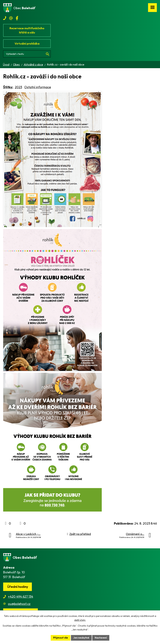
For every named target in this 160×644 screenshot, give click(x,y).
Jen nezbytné (81, 638)
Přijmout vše (61, 638)
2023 (18, 87)
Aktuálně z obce (33, 64)
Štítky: (8, 87)
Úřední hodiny (18, 587)
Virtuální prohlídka (27, 44)
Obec (16, 64)
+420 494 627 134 (21, 597)
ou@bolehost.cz (19, 604)
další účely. (80, 620)
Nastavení (101, 638)
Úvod (6, 64)
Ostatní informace (38, 87)
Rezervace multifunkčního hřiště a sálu (27, 30)
